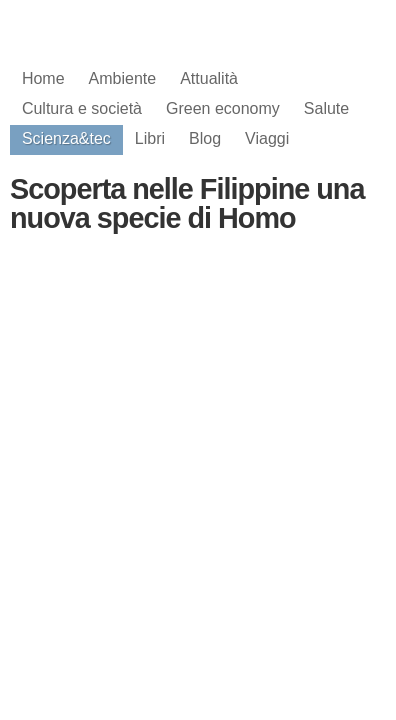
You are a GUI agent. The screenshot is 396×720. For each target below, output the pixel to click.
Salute (326, 108)
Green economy (223, 108)
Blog (205, 138)
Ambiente (123, 78)
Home (43, 78)
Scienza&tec (66, 138)
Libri (150, 138)
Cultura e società (82, 108)
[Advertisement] (198, 420)
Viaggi (267, 138)
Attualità (209, 78)
